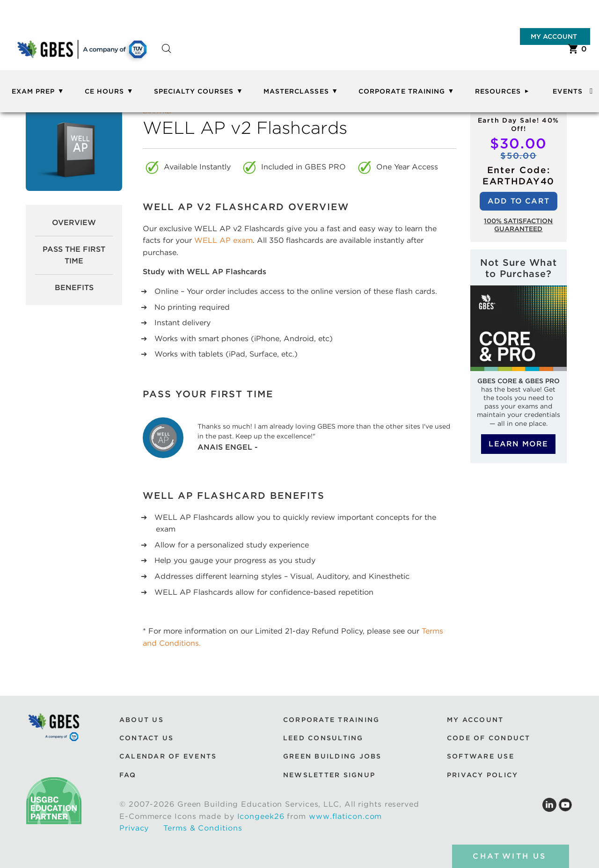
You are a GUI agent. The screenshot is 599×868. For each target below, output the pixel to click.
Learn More (518, 444)
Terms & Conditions (203, 828)
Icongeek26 (261, 816)
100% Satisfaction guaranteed (518, 225)
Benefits (74, 288)
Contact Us (146, 738)
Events (568, 91)
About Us (142, 720)
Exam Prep (33, 91)
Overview (74, 222)
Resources (498, 91)
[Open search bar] (167, 57)
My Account (554, 36)
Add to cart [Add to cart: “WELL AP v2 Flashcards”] (519, 201)
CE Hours (104, 91)
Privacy (134, 828)
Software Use (481, 756)
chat (511, 856)
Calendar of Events (168, 756)
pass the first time (74, 255)
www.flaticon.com (345, 816)
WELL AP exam (223, 240)
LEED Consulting (323, 738)
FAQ (128, 775)
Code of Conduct (489, 738)
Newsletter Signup (329, 775)
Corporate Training (402, 91)
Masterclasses (296, 91)
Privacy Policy (482, 775)
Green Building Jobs (332, 756)
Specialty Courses (194, 91)
